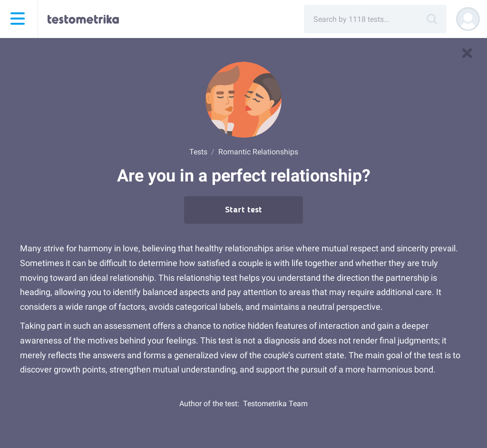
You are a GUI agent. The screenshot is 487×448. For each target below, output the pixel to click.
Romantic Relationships (258, 152)
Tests (198, 152)
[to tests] (467, 53)
